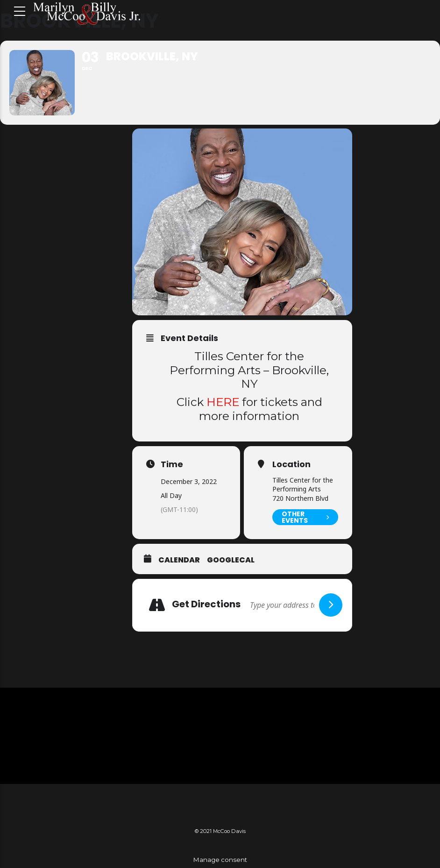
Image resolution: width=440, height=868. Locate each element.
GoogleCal (231, 560)
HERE (223, 402)
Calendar (179, 560)
